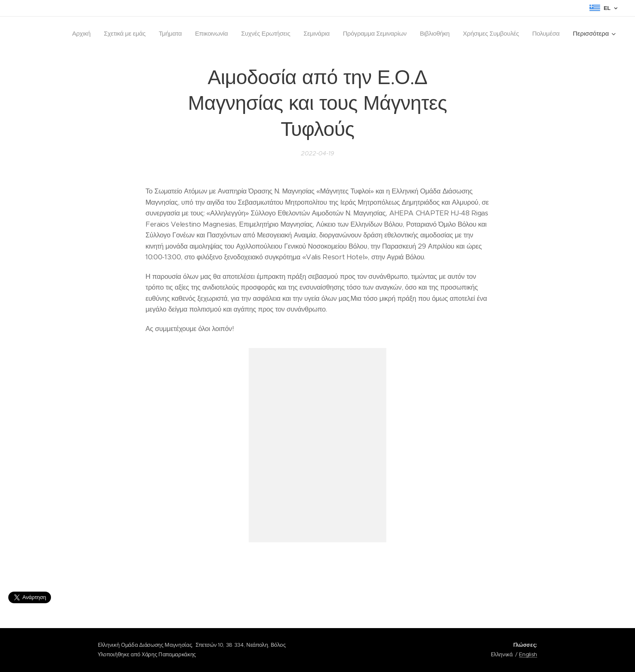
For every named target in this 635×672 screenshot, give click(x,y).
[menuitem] (70, 34)
